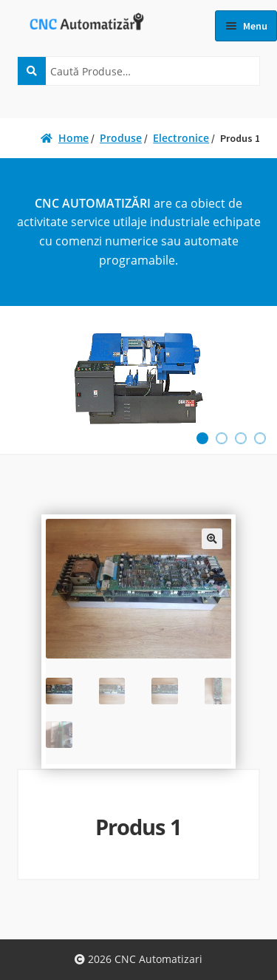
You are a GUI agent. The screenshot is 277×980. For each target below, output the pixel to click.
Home (73, 138)
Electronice (181, 138)
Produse (121, 138)
